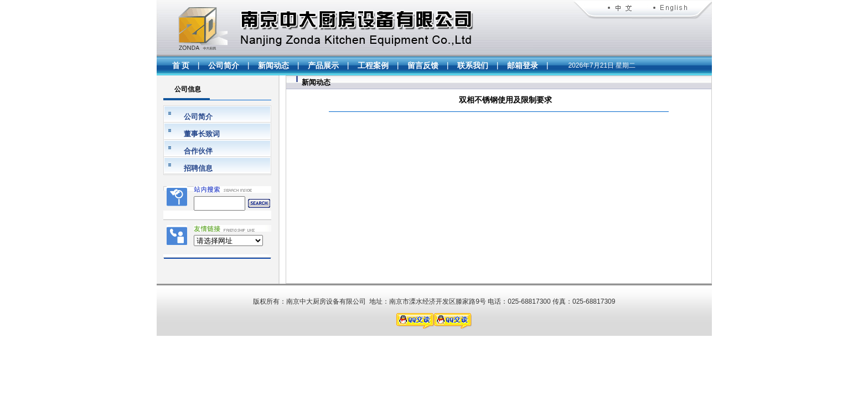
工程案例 (373, 65)
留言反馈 (423, 65)
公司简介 (224, 65)
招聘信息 (198, 168)
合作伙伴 (198, 151)
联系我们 (473, 65)
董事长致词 (202, 134)
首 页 (181, 65)
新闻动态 (273, 65)
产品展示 (323, 65)
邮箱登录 (523, 65)
